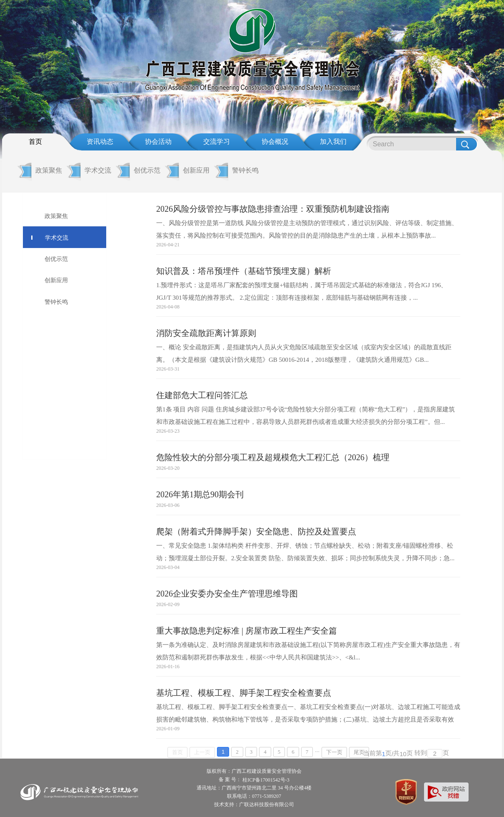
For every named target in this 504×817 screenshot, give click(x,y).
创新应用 (197, 170)
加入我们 (333, 142)
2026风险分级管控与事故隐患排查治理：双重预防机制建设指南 (273, 209)
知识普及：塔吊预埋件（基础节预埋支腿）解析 (244, 271)
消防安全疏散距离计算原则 (206, 333)
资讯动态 (100, 142)
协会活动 (158, 142)
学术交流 (99, 170)
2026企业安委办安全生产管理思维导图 (227, 594)
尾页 (359, 752)
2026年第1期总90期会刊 (200, 494)
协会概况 (275, 142)
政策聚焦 (50, 170)
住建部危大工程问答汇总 (202, 395)
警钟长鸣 (246, 170)
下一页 (334, 752)
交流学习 (217, 142)
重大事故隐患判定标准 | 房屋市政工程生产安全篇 (247, 631)
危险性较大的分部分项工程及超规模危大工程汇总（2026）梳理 (273, 457)
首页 (35, 142)
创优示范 (148, 170)
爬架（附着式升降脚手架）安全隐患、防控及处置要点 (256, 531)
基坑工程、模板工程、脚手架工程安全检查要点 (244, 693)
